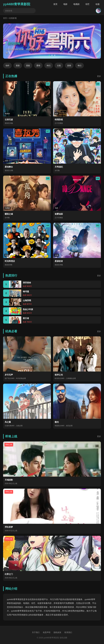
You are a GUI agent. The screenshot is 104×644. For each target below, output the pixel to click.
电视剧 (76, 4)
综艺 (87, 4)
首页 (55, 4)
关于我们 (36, 632)
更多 (99, 76)
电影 (65, 4)
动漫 (97, 4)
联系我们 (68, 632)
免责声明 (47, 632)
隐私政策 (57, 632)
